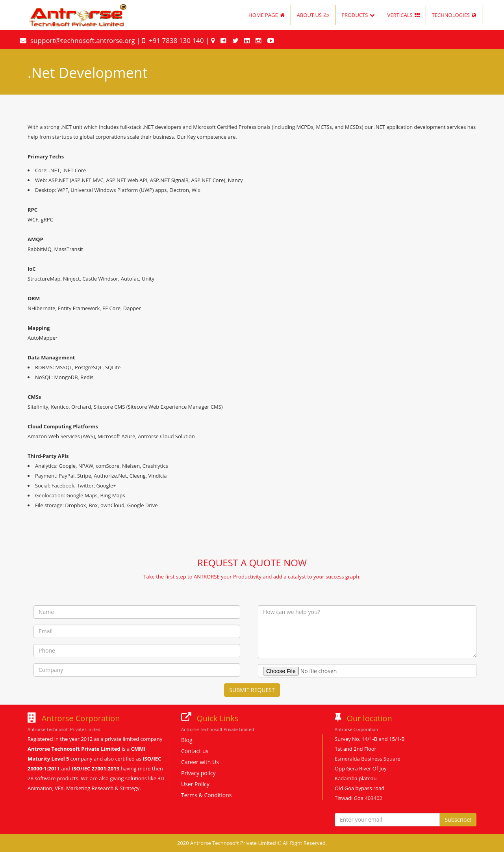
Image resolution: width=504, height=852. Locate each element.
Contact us (195, 751)
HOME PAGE (267, 15)
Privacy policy (198, 773)
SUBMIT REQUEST (252, 690)
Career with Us (200, 762)
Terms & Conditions (207, 795)
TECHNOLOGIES (454, 15)
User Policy (195, 784)
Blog (187, 740)
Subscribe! (458, 819)
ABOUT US (313, 15)
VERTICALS (403, 15)
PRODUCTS (358, 15)
